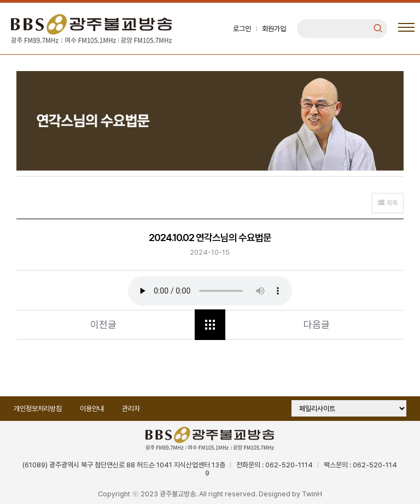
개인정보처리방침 (38, 409)
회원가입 (274, 29)
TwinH (312, 494)
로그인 (242, 29)
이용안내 (92, 409)
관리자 (131, 409)
